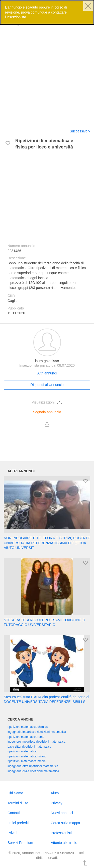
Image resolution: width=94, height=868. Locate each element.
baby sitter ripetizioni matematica (29, 747)
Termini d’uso (18, 803)
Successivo (79, 131)
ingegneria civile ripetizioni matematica (33, 771)
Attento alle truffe (64, 843)
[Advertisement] (47, 74)
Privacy (57, 803)
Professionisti (61, 833)
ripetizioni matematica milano (27, 756)
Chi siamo (15, 793)
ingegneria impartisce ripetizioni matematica (37, 732)
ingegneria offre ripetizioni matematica (33, 766)
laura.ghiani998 (47, 361)
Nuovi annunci (62, 813)
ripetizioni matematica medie (27, 761)
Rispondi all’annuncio (47, 385)
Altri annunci (47, 373)
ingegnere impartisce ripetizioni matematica (36, 742)
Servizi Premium (20, 843)
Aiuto (55, 793)
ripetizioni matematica (22, 751)
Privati (12, 833)
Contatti (14, 813)
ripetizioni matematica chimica (28, 727)
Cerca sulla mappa (66, 823)
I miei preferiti (18, 823)
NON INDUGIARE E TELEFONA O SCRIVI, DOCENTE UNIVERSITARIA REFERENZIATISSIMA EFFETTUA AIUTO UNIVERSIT (47, 543)
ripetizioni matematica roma (26, 737)
